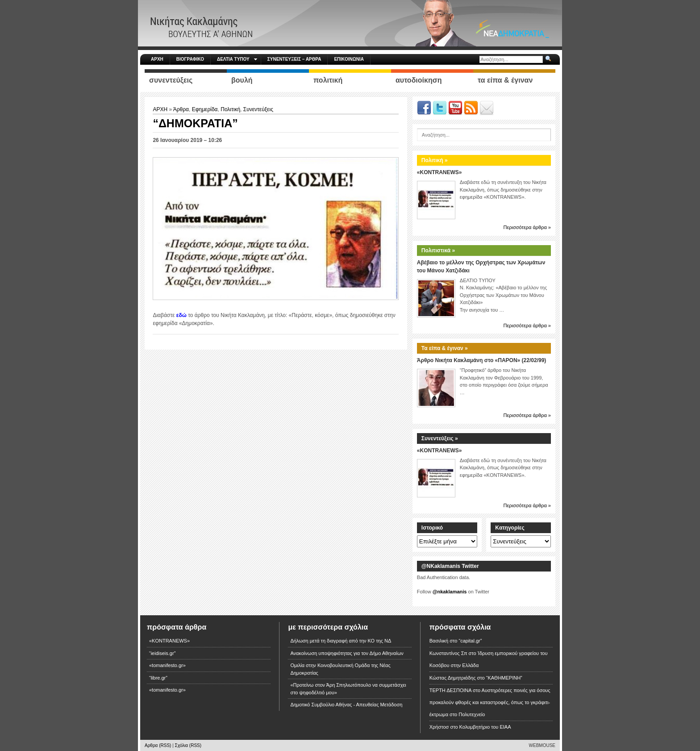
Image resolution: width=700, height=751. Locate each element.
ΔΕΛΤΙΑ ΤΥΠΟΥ (237, 59)
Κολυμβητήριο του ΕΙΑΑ (485, 727)
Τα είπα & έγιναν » (445, 348)
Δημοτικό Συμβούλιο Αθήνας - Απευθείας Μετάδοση (346, 705)
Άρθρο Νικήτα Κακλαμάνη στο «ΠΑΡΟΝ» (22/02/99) (481, 360)
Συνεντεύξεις (258, 109)
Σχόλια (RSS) (188, 745)
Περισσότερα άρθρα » (527, 227)
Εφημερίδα (205, 109)
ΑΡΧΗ (157, 59)
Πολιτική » (435, 160)
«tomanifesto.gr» (167, 665)
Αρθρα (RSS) (158, 745)
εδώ (181, 315)
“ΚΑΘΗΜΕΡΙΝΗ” (504, 678)
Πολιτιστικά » (438, 250)
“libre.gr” (158, 678)
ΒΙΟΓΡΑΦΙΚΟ (190, 59)
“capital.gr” (470, 641)
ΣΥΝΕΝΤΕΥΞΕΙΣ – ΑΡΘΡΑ (294, 59)
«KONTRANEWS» (440, 172)
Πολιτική (230, 109)
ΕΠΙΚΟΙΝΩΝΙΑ (349, 59)
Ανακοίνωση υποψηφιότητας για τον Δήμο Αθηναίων (347, 653)
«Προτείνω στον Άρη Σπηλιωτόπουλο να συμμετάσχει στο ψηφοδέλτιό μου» (348, 689)
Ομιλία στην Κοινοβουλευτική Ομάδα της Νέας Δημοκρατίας (340, 669)
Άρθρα (181, 109)
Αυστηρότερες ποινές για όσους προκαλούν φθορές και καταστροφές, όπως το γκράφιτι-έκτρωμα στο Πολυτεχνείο (490, 702)
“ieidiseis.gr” (162, 653)
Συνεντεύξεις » (440, 438)
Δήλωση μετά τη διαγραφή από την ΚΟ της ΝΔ (341, 641)
